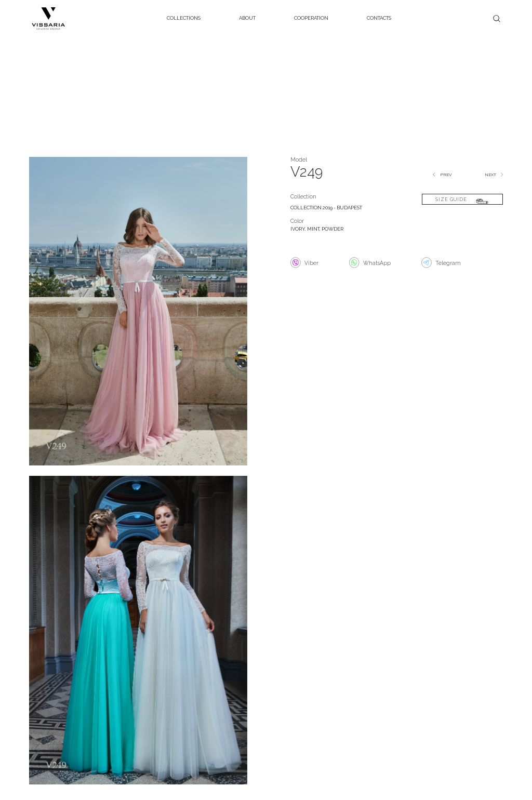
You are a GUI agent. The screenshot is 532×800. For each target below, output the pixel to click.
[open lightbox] (138, 315)
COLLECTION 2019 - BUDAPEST (326, 208)
